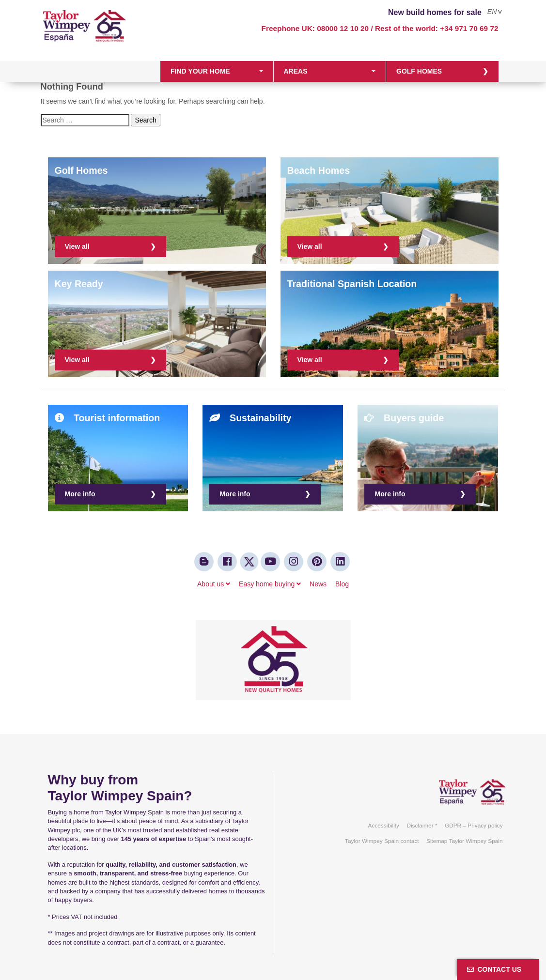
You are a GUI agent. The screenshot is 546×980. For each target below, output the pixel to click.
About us (214, 584)
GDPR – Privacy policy (474, 826)
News (318, 584)
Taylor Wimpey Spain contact (382, 841)
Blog (342, 584)
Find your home (200, 71)
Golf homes (419, 71)
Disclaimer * (422, 826)
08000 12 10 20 (343, 28)
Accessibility (384, 826)
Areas (296, 71)
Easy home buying (270, 584)
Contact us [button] (494, 969)
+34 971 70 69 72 (469, 28)
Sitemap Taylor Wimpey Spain (465, 841)
